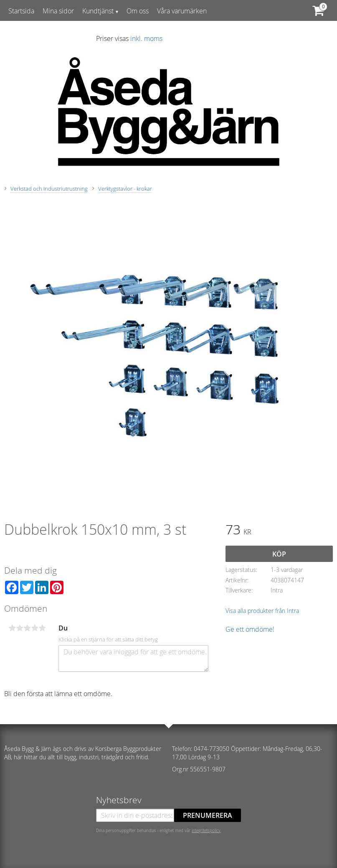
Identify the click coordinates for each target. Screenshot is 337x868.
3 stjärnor (27, 628)
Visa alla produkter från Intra (262, 611)
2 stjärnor (20, 628)
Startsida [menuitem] (21, 11)
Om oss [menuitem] (138, 11)
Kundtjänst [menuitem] (98, 11)
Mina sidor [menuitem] (58, 11)
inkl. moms (146, 38)
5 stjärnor (42, 628)
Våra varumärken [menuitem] (182, 11)
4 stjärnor (35, 628)
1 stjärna (12, 628)
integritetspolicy (206, 830)
